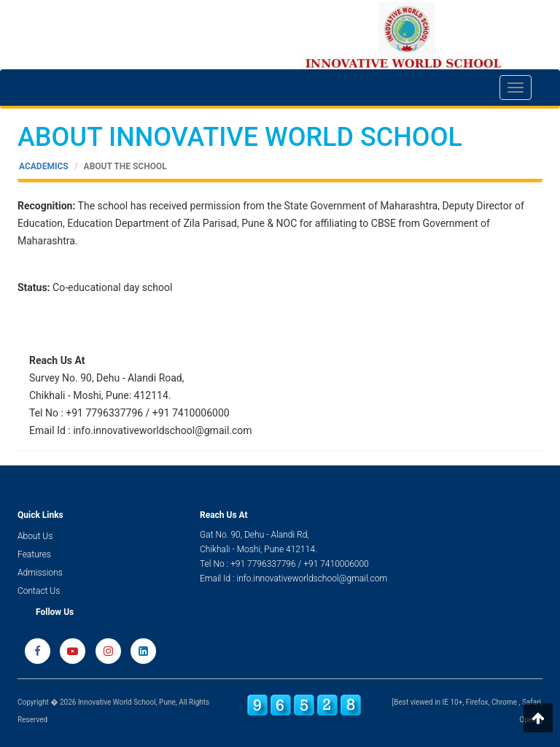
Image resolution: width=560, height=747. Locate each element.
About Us (35, 536)
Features (34, 554)
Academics (44, 166)
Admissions (40, 573)
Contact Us (39, 591)
